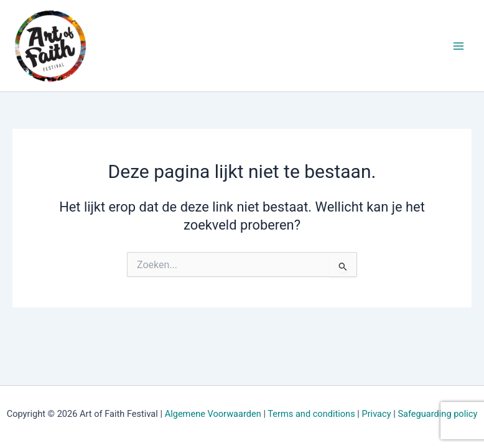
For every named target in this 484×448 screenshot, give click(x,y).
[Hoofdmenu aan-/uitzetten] (458, 46)
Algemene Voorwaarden (213, 414)
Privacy (376, 414)
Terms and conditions (311, 414)
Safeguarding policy (437, 414)
